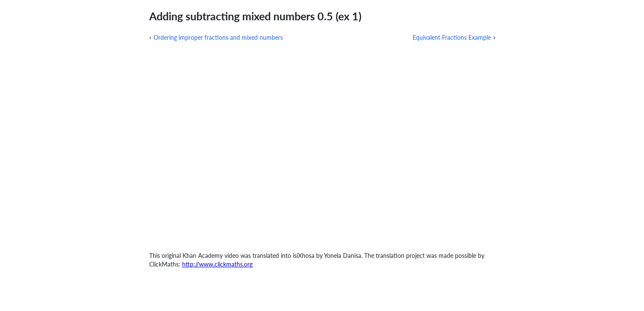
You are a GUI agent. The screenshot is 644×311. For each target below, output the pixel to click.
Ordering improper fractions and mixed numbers (218, 37)
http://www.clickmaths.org (217, 264)
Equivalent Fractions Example (452, 37)
